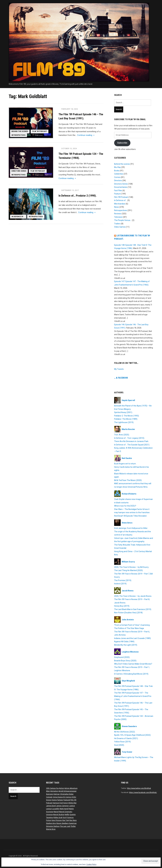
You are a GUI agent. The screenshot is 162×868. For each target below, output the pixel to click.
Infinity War (72, 803)
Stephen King (51, 823)
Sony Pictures (57, 820)
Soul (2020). (119, 745)
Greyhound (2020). (122, 657)
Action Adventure (71, 788)
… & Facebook (121, 378)
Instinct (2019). (121, 584)
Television (118, 217)
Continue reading (86, 135)
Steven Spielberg (62, 823)
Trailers (117, 224)
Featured (67, 800)
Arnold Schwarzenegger (67, 791)
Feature (117, 194)
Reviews (118, 214)
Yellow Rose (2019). (123, 742)
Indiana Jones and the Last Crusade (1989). (133, 638)
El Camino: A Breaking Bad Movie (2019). (131, 674)
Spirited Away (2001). (123, 412)
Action (62, 788)
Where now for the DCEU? (125, 506)
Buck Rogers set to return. (125, 464)
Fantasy (60, 800)
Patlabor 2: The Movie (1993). (127, 416)
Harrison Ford (58, 803)
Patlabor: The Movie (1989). (126, 419)
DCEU (74, 797)
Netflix (67, 815)
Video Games (120, 227)
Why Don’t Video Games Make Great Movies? (133, 664)
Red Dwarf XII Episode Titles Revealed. (130, 516)
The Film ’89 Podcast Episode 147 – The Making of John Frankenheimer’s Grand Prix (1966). (133, 696)
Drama (54, 800)
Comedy (49, 797)
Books (117, 171)
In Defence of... (18, 216)
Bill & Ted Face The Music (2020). (128, 480)
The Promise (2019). (123, 580)
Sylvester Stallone (53, 826)
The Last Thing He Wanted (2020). (129, 570)
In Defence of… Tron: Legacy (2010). (129, 438)
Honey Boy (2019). (122, 606)
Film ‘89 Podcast (40, 131)
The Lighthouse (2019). (124, 422)
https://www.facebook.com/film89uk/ (143, 793)
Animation (54, 791)
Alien (48, 791)
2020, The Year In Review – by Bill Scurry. (131, 567)
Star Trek (66, 820)
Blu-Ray (117, 167)
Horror (65, 803)
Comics (117, 177)
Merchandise (120, 204)
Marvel (56, 812)
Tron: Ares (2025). (122, 435)
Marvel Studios (59, 815)
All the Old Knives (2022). (125, 732)
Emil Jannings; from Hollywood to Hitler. (131, 528)
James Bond (51, 806)
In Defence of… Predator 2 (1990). (78, 195)
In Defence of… (121, 200)
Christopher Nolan (67, 794)
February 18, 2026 (70, 109)
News (117, 207)
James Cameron (62, 806)
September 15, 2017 (70, 190)
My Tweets (119, 369)
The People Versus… (123, 220)
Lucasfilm (56, 809)
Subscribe (122, 143)
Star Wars (73, 820)
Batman (57, 794)
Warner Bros (51, 829)
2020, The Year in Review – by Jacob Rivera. (133, 596)
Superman (73, 823)
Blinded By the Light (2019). (126, 645)
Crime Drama (58, 797)
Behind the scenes (20, 131)
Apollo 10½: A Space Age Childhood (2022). (133, 735)
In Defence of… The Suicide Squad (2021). (132, 445)
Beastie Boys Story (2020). (125, 661)
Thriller (73, 826)
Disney (49, 800)
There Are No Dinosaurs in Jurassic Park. (131, 441)
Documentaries (121, 187)
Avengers (50, 794)
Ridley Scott (58, 818)
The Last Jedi (65, 826)
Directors (118, 180)
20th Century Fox (52, 788)
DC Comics (67, 797)
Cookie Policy (91, 864)
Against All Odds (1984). (124, 642)
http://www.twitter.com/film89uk (139, 788)
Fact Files (118, 190)
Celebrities (119, 174)
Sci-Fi (65, 818)
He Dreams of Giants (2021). (126, 738)
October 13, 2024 (69, 148)
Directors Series (19, 171)
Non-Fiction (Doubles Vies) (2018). (129, 613)
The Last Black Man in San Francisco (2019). (133, 609)
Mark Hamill (64, 809)
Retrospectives (19, 135)
